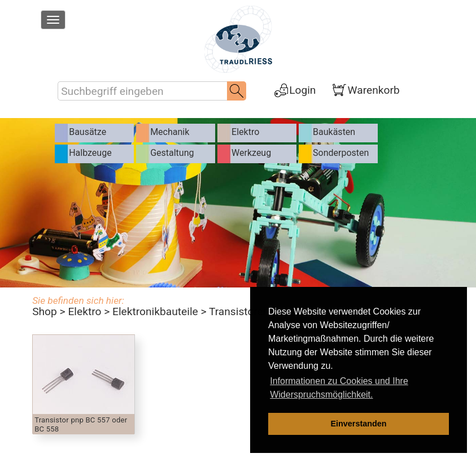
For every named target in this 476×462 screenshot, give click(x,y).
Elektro (84, 311)
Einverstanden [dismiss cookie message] (358, 424)
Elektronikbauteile (155, 311)
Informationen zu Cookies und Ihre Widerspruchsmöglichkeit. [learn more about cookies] (339, 388)
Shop (45, 311)
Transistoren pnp (249, 311)
